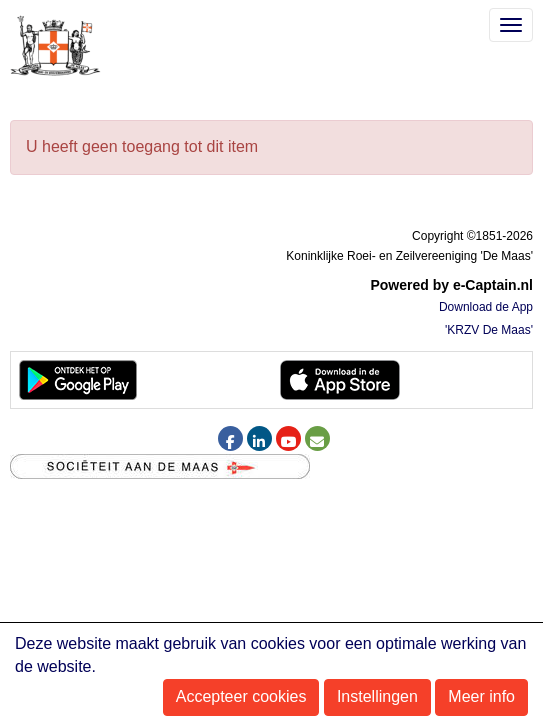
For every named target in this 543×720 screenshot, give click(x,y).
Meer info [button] (481, 696)
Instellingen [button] (377, 696)
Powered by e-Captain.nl (451, 285)
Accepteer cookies (241, 696)
